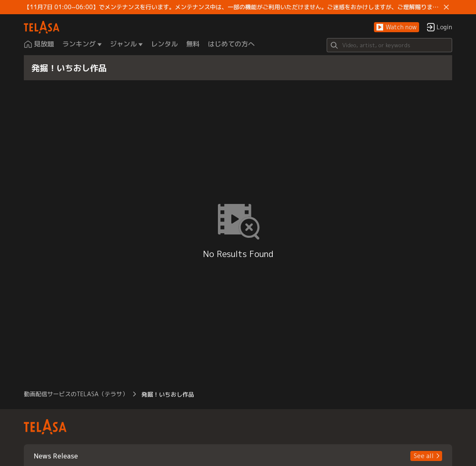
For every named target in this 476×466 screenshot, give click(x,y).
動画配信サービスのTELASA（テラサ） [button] (76, 394)
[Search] (389, 45)
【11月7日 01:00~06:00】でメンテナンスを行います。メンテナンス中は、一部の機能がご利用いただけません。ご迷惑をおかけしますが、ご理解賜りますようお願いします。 (232, 7)
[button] (397, 27)
